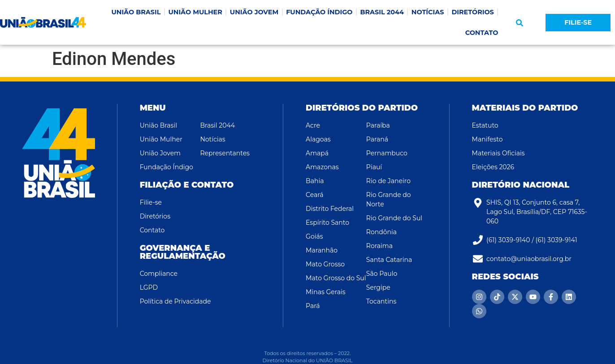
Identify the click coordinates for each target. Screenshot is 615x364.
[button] (520, 23)
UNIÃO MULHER (195, 12)
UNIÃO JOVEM (254, 12)
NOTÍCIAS (428, 12)
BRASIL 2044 (382, 12)
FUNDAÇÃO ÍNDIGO (319, 12)
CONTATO (482, 33)
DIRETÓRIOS (472, 12)
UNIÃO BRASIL (136, 12)
